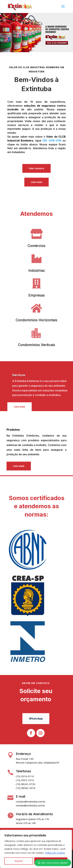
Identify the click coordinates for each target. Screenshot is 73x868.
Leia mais (36, 182)
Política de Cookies (55, 853)
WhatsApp (36, 719)
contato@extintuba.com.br (31, 801)
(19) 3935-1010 (25, 780)
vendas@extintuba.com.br (30, 805)
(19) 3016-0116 (52, 141)
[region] (36, 849)
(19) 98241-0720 (26, 784)
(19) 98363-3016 (26, 788)
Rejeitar (19, 861)
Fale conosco (36, 168)
